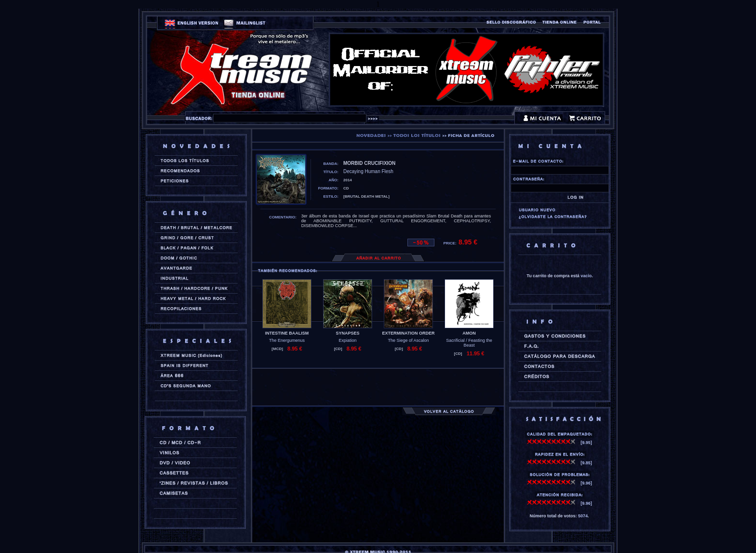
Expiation (347, 340)
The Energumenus (287, 340)
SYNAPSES (347, 333)
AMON (469, 333)
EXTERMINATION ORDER (409, 333)
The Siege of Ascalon (408, 340)
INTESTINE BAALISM (287, 333)
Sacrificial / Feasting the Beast (469, 343)
